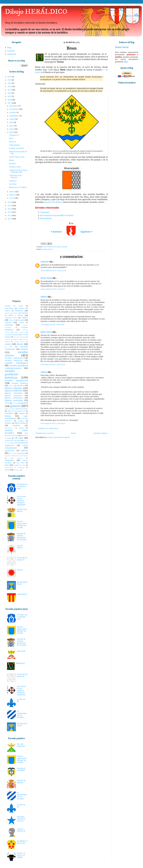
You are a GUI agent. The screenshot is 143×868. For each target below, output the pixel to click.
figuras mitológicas (14, 398)
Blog (9, 48)
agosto (12, 119)
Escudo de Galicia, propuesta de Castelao (22, 537)
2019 (10, 96)
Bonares (13, 142)
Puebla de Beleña (16, 148)
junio (12, 126)
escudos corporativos (14, 358)
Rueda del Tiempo (22, 456)
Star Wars (21, 463)
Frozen (15, 403)
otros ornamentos (16, 447)
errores (24, 349)
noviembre (14, 109)
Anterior (57, 232)
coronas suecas (19, 342)
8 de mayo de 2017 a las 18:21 (53, 423)
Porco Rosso (13, 453)
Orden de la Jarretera (13, 441)
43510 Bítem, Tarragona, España (55, 247)
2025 (10, 77)
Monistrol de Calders (18, 187)
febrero (13, 195)
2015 (10, 206)
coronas (9, 325)
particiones (10, 451)
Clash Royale (14, 145)
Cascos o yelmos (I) (21, 830)
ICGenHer (9, 413)
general (24, 403)
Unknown (45, 262)
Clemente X (14, 135)
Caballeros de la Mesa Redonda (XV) (18, 171)
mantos (21, 421)
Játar (11, 138)
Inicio (74, 433)
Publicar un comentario (48, 428)
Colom (21, 323)
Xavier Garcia (46, 278)
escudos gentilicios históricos (11, 374)
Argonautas (9, 308)
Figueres (13, 181)
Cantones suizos (11, 318)
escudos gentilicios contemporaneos (16, 367)
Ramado (12, 164)
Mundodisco (9, 428)
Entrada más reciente (45, 433)
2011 (10, 219)
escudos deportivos (14, 360)
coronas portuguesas (12, 339)
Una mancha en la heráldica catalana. (57, 215)
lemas (8, 416)
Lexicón (11, 51)
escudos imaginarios (16, 380)
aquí (126, 62)
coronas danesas (19, 332)
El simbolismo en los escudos (22, 714)
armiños (21, 308)
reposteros (8, 456)
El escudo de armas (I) (22, 559)
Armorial (12, 54)
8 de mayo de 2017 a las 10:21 (53, 364)
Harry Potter (23, 409)
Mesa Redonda (22, 423)
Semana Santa (15, 167)
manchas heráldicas (53, 202)
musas (21, 428)
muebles (16, 425)
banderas (19, 311)
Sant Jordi (21, 651)
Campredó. (45, 212)
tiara (7, 465)
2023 (10, 83)
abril (12, 132)
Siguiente (86, 232)
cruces (8, 344)
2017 (10, 103)
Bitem (12, 160)
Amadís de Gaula (14, 306)
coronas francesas (12, 335)
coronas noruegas (20, 337)
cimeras (8, 322)
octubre (13, 112)
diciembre (14, 106)
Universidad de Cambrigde (15, 468)
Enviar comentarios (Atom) (59, 437)
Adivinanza (22, 594)
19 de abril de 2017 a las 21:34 (53, 271)
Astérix (7, 311)
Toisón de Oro (20, 465)
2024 (10, 80)
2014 (10, 209)
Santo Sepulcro (16, 458)
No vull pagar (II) (21, 745)
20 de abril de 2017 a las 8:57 (53, 289)
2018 (10, 100)
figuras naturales (14, 400)
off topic (19, 438)
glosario (15, 406)
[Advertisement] (16, 260)
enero (12, 198)
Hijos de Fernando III (16, 411)
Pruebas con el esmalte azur (22, 486)
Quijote (23, 453)
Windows (17, 470)
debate (20, 344)
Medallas (8, 423)
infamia (22, 413)
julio (12, 122)
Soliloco (44, 297)
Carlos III (12, 320)
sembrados (9, 460)
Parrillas (13, 184)
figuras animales (13, 388)
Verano (20, 570)
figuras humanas (13, 396)
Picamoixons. (46, 218)
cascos (21, 320)
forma (7, 403)
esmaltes (20, 386)
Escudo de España (21, 781)
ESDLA (11, 386)
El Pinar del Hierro (22, 510)
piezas (25, 450)
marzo (12, 192)
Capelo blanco (20, 547)
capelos (25, 318)
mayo (12, 129)
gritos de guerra (10, 409)
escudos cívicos (47, 249)
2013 (10, 212)
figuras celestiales (14, 393)
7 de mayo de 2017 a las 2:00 (52, 325)
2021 (10, 90)
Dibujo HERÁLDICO (36, 12)
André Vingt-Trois (17, 157)
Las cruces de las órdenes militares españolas (21, 500)
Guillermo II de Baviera (16, 177)
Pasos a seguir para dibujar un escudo (22, 524)
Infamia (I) (20, 663)
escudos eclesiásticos (16, 363)
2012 (10, 215)
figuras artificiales (14, 391)
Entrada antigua (100, 433)
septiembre (14, 116)
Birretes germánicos (12, 313)
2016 (10, 202)
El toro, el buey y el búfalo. (21, 855)
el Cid (8, 347)
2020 (10, 93)
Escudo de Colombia (21, 769)
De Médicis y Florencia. (22, 842)
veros (7, 470)
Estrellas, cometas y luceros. (21, 819)
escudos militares (20, 383)
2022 (10, 86)
